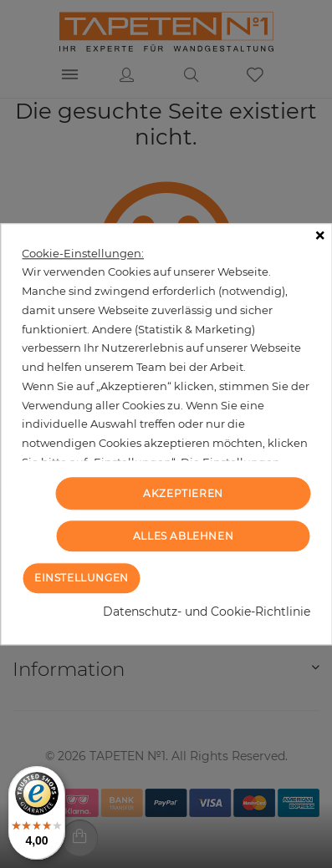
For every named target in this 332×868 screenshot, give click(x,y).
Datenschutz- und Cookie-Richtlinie (207, 612)
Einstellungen (82, 578)
